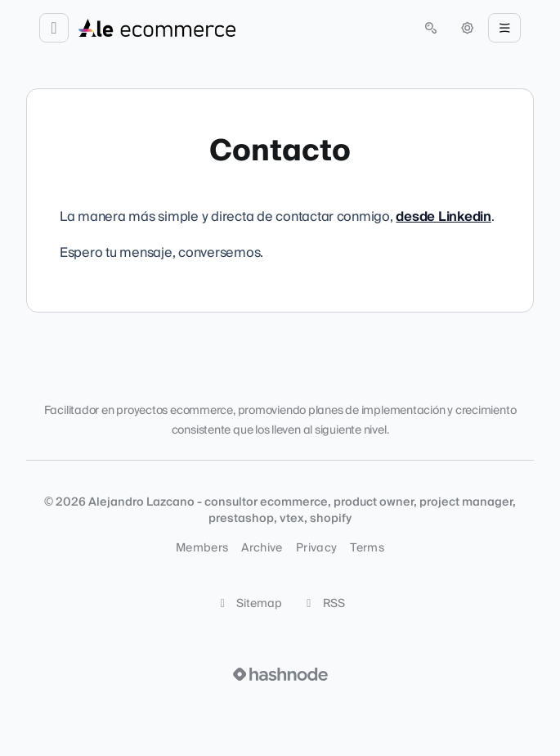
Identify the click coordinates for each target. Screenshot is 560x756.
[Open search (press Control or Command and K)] (431, 28)
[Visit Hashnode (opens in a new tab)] (280, 674)
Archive (262, 548)
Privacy (316, 548)
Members (202, 548)
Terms (367, 548)
